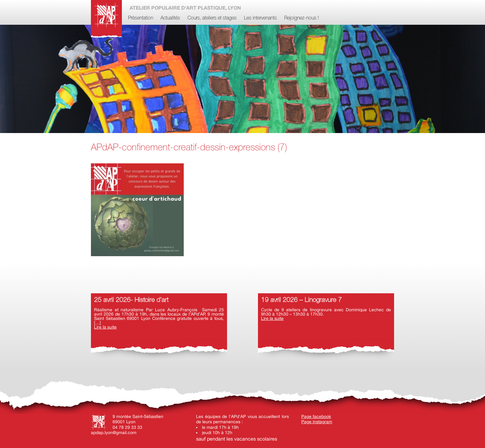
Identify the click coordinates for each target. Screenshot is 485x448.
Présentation (141, 18)
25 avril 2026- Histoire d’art (131, 300)
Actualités (170, 18)
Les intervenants (260, 18)
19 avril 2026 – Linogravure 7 (301, 300)
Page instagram (317, 422)
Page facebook (316, 416)
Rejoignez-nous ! (302, 18)
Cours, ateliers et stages (212, 18)
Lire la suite (105, 327)
